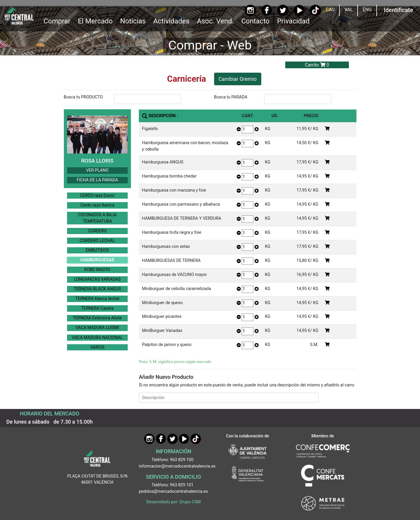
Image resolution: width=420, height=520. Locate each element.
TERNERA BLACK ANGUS (97, 289)
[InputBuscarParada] (298, 99)
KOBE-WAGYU (97, 270)
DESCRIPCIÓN (162, 116)
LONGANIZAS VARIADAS (97, 279)
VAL (349, 10)
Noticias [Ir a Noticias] (133, 21)
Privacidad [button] (293, 21)
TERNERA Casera (97, 308)
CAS (330, 10)
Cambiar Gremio (238, 79)
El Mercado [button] (95, 21)
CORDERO (97, 231)
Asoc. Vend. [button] (215, 21)
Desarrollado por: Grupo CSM (173, 502)
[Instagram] (250, 10)
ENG (367, 10)
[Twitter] (283, 10)
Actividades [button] (171, 21)
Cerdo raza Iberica (97, 205)
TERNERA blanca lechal (97, 299)
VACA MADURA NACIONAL (97, 338)
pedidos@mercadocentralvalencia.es (173, 491)
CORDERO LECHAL (97, 241)
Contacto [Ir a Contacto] (255, 21)
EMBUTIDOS (97, 250)
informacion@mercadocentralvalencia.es (177, 466)
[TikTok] (315, 10)
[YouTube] (299, 10)
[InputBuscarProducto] (148, 99)
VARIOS (97, 347)
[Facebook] (267, 10)
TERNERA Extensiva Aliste (97, 318)
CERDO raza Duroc (97, 196)
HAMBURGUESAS (97, 260)
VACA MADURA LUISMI (97, 328)
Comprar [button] (57, 21)
